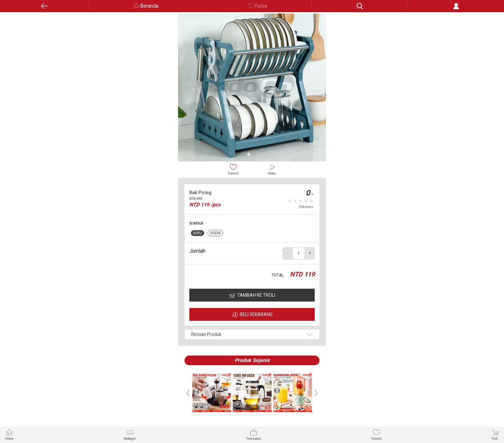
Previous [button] (188, 393)
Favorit (233, 169)
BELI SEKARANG (256, 314)
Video (272, 169)
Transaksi (253, 434)
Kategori (130, 434)
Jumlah (197, 251)
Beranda (149, 6)
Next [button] (316, 393)
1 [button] (249, 154)
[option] (252, 87)
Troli (495, 434)
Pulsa (260, 6)
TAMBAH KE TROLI (256, 295)
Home (9, 434)
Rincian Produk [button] (206, 334)
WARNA (196, 223)
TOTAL (278, 275)
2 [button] (255, 154)
